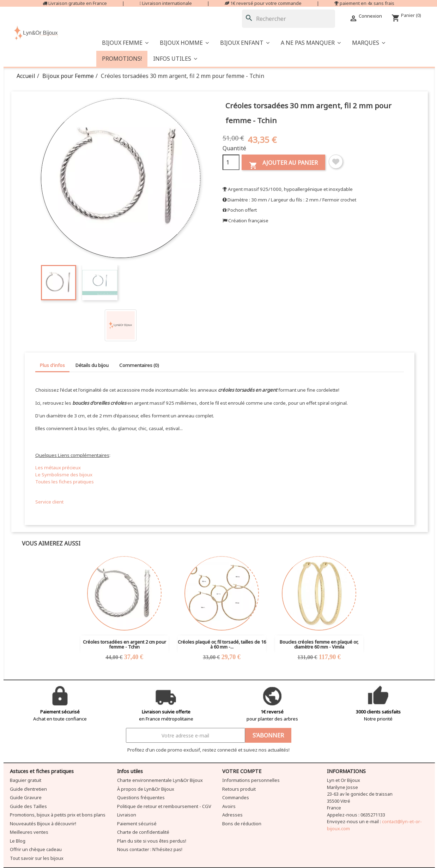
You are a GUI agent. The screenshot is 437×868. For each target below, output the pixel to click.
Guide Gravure (26, 797)
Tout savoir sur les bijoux (37, 858)
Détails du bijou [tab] (92, 365)
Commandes (236, 797)
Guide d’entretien (28, 789)
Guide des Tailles (28, 806)
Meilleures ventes (29, 832)
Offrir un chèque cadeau (36, 849)
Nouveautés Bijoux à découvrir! (43, 824)
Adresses (232, 815)
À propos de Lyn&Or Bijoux (146, 789)
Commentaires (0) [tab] (139, 365)
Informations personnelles (251, 780)
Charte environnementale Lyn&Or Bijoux (160, 780)
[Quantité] (231, 162)
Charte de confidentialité (143, 832)
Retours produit (239, 789)
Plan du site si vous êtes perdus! (152, 841)
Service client (49, 502)
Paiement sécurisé (137, 824)
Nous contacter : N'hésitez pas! (150, 849)
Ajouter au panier (283, 164)
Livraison (127, 815)
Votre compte (242, 771)
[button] (311, 43)
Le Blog (18, 841)
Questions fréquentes (141, 797)
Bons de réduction (242, 824)
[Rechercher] (289, 19)
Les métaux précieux (58, 468)
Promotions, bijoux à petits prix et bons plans (58, 815)
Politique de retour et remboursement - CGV (164, 806)
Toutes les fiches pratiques (65, 482)
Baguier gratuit (26, 780)
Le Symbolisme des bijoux (64, 475)
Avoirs (229, 806)
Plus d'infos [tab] (52, 365)
